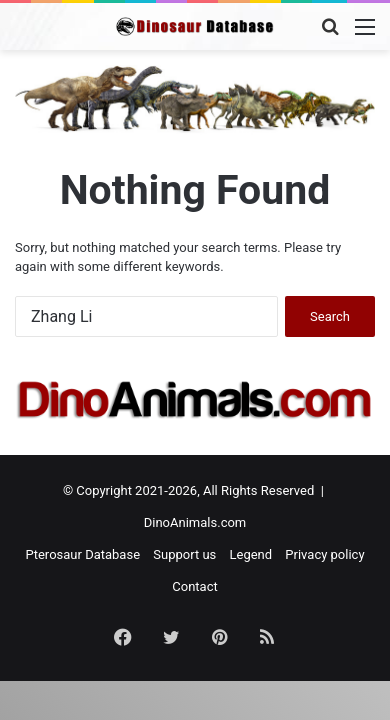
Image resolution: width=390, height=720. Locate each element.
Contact (194, 586)
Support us (184, 554)
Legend (251, 554)
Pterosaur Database (82, 554)
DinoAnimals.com (195, 522)
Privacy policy (324, 554)
